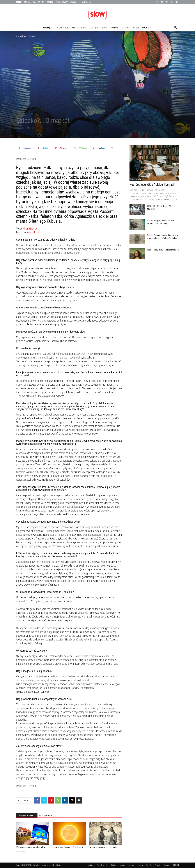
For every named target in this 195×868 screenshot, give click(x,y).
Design (84, 28)
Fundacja (75, 2)
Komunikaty (136, 179)
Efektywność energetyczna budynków (31, 847)
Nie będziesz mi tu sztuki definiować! (163, 250)
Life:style (94, 28)
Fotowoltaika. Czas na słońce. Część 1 (68, 847)
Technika (114, 28)
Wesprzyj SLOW (62, 2)
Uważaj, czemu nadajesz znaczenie (103, 847)
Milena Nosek (30, 229)
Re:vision (125, 28)
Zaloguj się (87, 2)
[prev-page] (18, 853)
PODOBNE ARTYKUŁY (27, 816)
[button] (175, 28)
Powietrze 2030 (63, 28)
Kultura (75, 28)
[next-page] (23, 853)
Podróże (136, 28)
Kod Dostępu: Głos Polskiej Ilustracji (152, 185)
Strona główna (21, 36)
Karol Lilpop (33, 232)
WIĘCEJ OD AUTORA (48, 816)
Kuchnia (104, 28)
